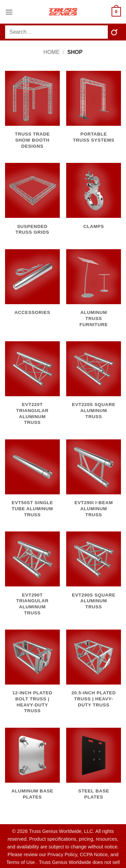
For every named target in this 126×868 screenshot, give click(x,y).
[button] (9, 12)
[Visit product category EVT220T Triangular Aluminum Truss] (32, 387)
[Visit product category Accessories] (32, 286)
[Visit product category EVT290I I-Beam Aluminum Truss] (94, 482)
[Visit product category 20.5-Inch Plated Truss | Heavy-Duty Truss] (94, 672)
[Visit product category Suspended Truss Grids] (32, 203)
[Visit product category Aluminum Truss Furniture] (94, 292)
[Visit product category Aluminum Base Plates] (32, 768)
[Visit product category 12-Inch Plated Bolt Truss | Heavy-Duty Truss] (32, 675)
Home (51, 52)
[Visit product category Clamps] (94, 200)
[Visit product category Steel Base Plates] (94, 768)
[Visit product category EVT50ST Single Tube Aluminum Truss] (32, 482)
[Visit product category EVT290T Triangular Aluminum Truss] (32, 577)
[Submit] (114, 32)
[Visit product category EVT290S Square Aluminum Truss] (94, 574)
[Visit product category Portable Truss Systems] (94, 111)
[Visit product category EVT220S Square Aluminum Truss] (94, 384)
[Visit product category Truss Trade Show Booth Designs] (32, 114)
